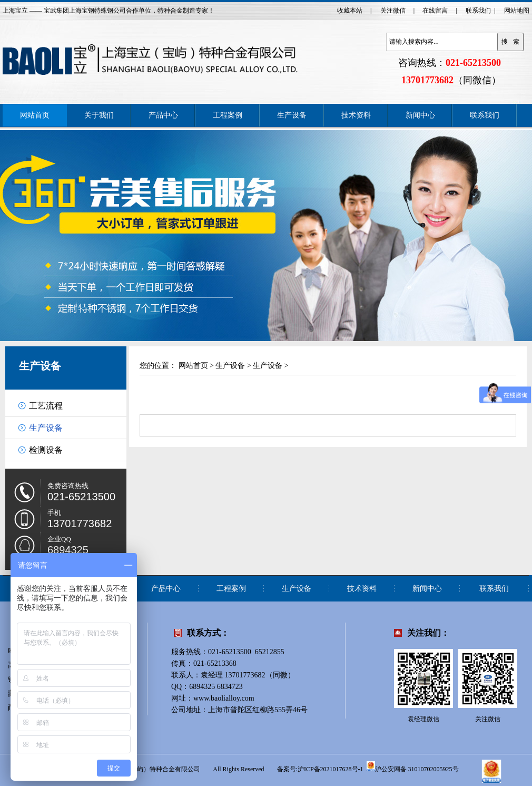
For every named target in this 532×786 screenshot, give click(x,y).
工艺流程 (46, 406)
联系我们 (478, 11)
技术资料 (356, 115)
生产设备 (292, 115)
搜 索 (510, 42)
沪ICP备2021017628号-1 (331, 769)
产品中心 (163, 115)
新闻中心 (420, 115)
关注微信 (393, 11)
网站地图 (517, 11)
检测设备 (46, 450)
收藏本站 (350, 11)
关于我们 (99, 115)
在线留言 (435, 11)
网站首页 (35, 115)
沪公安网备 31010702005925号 (413, 766)
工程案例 (228, 115)
